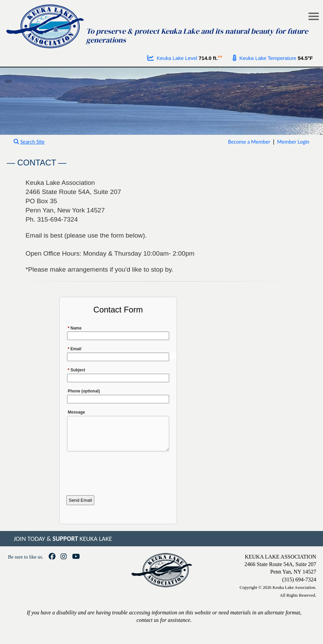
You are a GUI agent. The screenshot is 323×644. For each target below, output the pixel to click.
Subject (76, 370)
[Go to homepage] (46, 25)
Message (76, 412)
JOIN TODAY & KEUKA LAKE (63, 545)
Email (75, 349)
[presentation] (118, 477)
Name (75, 328)
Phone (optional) (84, 391)
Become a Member (249, 142)
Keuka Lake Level (172, 58)
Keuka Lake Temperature (264, 58)
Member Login (293, 142)
